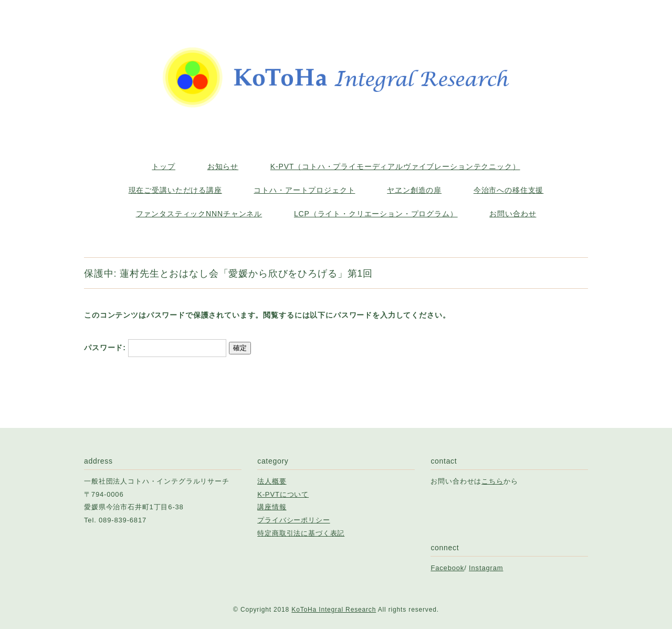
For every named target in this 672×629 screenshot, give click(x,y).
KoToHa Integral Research (334, 610)
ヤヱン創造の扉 (414, 190)
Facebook (447, 568)
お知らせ (223, 166)
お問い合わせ (513, 214)
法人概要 (272, 481)
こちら (492, 481)
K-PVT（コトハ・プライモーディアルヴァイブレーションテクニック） (395, 166)
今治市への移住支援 (509, 190)
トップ (164, 166)
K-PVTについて (283, 494)
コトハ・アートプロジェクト (304, 190)
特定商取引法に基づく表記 (301, 533)
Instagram (486, 568)
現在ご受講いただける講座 (175, 190)
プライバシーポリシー (293, 520)
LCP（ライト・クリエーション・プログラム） (376, 214)
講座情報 (272, 507)
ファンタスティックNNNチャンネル (199, 214)
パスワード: (155, 348)
